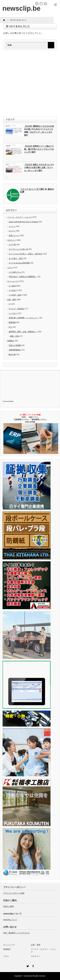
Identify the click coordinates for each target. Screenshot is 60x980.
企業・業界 (12, 300)
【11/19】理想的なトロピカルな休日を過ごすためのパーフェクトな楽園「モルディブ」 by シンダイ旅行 (39, 131)
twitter (41, 4)
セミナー (12, 231)
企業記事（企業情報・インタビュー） (24, 318)
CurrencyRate (8, 401)
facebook (45, 4)
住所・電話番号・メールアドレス (16, 933)
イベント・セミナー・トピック (20, 217)
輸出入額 (12, 354)
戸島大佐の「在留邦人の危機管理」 (23, 277)
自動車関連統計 (15, 350)
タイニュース (12, 281)
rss (37, 4)
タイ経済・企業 (15, 295)
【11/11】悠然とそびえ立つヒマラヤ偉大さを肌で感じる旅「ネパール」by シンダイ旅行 (39, 168)
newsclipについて (10, 920)
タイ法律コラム (15, 272)
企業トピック (14, 235)
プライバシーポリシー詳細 (14, 893)
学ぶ (10, 327)
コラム (10, 267)
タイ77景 (12, 245)
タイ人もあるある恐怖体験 (19, 263)
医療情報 (12, 322)
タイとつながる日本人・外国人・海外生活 (25, 254)
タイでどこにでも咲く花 (18, 249)
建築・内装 (14, 336)
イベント (12, 226)
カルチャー (12, 240)
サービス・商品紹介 (17, 309)
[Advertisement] (30, 83)
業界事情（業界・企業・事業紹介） (23, 332)
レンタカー (13, 313)
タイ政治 (12, 286)
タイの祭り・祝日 (16, 258)
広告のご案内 (8, 906)
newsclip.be (28, 976)
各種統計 (11, 341)
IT (9, 304)
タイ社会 (12, 290)
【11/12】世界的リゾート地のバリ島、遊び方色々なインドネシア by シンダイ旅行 (39, 149)
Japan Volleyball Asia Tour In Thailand (23, 222)
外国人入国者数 (15, 345)
